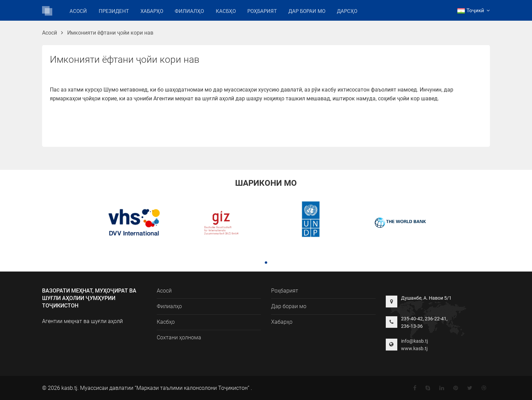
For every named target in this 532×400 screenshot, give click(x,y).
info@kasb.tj (414, 341)
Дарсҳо (347, 11)
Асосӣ (78, 11)
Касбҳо (226, 11)
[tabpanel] (131, 223)
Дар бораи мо (307, 11)
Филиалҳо (189, 11)
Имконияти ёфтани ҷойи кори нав (110, 33)
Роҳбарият (262, 11)
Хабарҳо (152, 11)
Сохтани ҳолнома (179, 337)
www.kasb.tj (414, 348)
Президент (114, 11)
